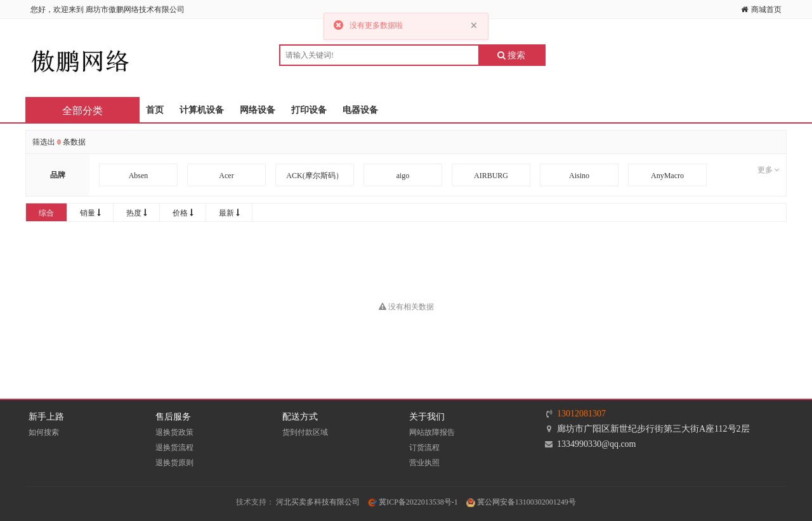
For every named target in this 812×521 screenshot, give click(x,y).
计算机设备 (202, 110)
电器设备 (360, 110)
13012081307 (581, 414)
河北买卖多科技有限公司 (318, 502)
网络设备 (258, 110)
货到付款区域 (305, 432)
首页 (155, 110)
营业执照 (424, 463)
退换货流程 (174, 447)
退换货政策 (174, 432)
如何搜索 (44, 432)
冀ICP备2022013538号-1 (413, 502)
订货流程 (424, 447)
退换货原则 (174, 463)
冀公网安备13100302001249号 (521, 502)
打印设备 (309, 110)
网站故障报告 (432, 432)
